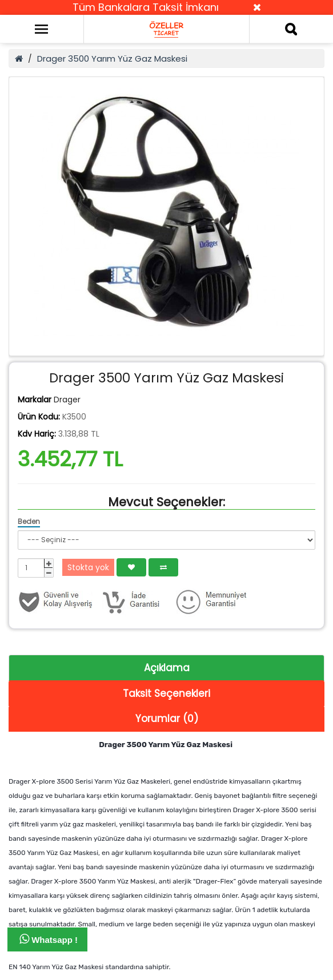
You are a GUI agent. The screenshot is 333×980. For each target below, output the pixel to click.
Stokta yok (88, 567)
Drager (67, 400)
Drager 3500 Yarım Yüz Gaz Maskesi (112, 59)
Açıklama (167, 668)
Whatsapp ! (49, 939)
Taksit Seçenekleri (166, 693)
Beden (29, 521)
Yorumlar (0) (167, 719)
